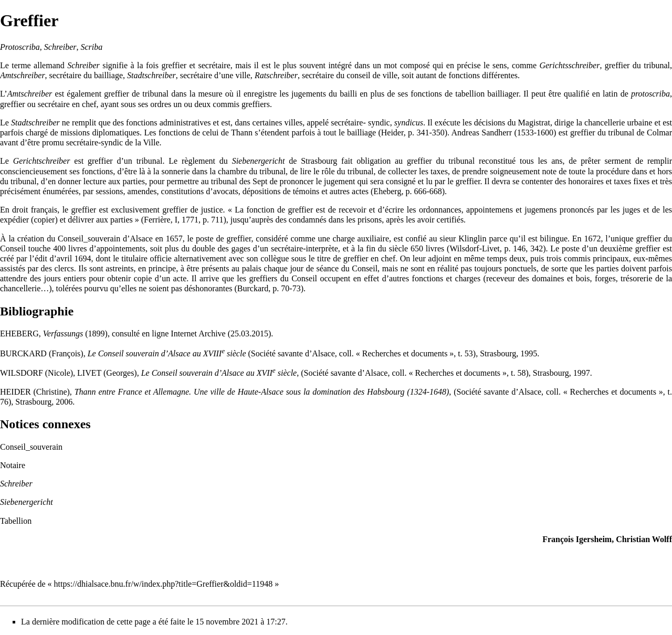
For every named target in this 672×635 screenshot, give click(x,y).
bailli (348, 94)
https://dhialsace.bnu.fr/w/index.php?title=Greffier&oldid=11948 (164, 584)
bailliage (108, 75)
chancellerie (605, 123)
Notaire (13, 465)
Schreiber (16, 484)
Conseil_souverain (89, 239)
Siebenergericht (27, 502)
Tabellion (16, 521)
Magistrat (534, 123)
